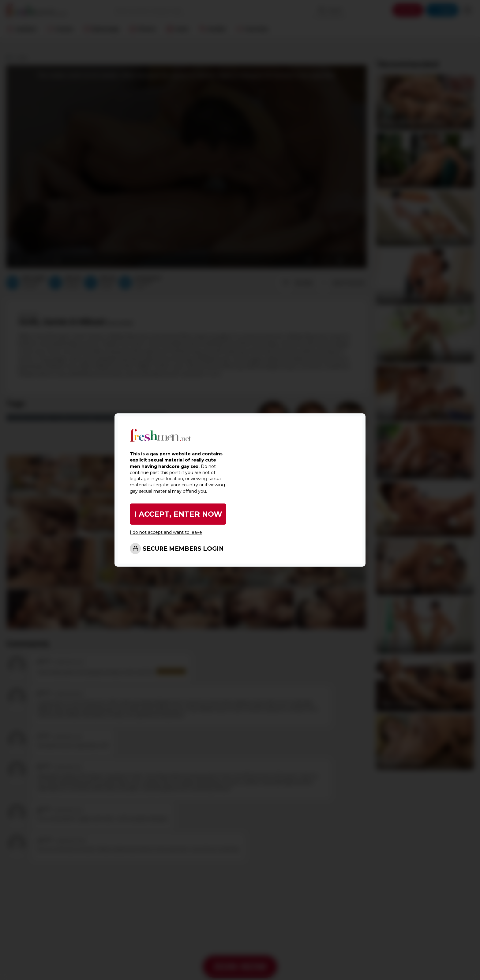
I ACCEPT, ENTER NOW (178, 514)
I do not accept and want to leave (166, 532)
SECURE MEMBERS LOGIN (183, 549)
